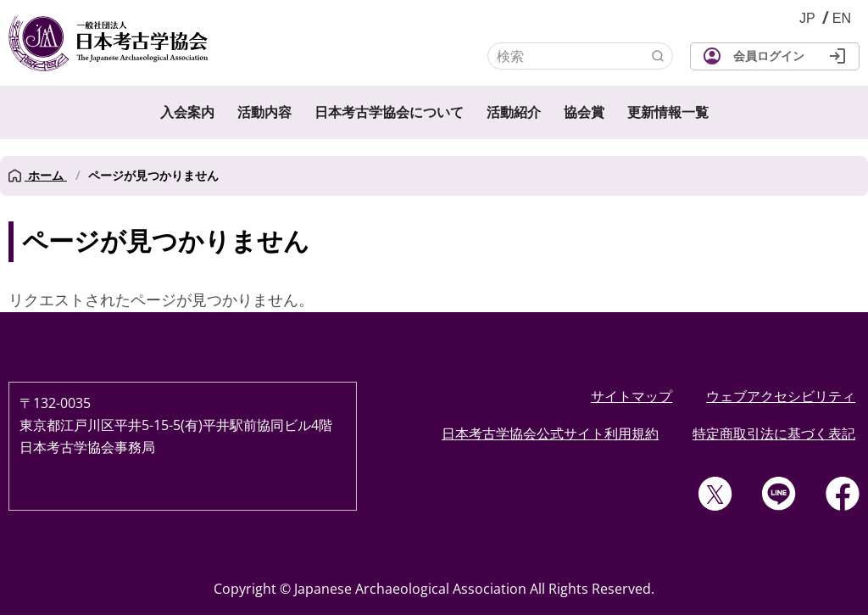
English (842, 19)
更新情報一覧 (668, 112)
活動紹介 (514, 112)
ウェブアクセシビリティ (781, 396)
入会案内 (187, 112)
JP (807, 18)
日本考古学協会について (389, 112)
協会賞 (584, 112)
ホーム (38, 176)
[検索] (580, 56)
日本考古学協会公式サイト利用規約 (550, 433)
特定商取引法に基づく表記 (774, 433)
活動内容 (264, 112)
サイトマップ (632, 396)
